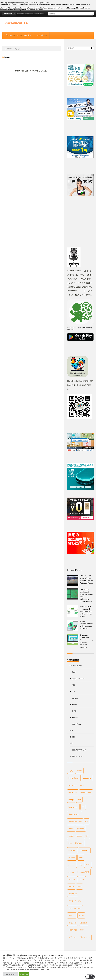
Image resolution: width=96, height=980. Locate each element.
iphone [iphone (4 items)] (71, 829)
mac (74, 691)
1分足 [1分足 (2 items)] (71, 771)
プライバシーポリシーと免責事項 (18, 35)
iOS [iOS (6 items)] (87, 821)
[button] (90, 977)
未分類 (72, 737)
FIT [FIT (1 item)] (83, 807)
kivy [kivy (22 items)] (87, 836)
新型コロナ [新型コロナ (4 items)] (73, 937)
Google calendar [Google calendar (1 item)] (74, 814)
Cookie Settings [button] (10, 974)
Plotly (74, 704)
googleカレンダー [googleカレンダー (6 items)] (75, 821)
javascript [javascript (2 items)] (81, 829)
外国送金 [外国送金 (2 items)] (84, 923)
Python (75, 717)
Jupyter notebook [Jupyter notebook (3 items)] (75, 836)
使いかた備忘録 (76, 665)
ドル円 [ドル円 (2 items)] (81, 915)
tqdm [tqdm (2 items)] (79, 887)
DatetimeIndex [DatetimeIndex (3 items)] (86, 792)
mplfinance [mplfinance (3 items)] (72, 850)
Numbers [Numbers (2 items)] (72, 858)
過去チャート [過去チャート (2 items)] (85, 937)
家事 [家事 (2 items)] (82, 930)
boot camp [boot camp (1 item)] (87, 778)
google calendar (78, 678)
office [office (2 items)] (81, 858)
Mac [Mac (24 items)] (70, 843)
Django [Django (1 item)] (71, 800)
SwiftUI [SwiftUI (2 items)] (71, 887)
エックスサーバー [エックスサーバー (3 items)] (75, 908)
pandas (75, 698)
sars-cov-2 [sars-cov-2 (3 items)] (72, 879)
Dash (74, 672)
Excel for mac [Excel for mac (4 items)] (73, 807)
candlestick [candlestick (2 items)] (73, 785)
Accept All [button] (24, 974)
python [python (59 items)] (71, 872)
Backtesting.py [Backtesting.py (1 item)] (74, 778)
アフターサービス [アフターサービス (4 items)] (75, 901)
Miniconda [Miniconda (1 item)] (79, 843)
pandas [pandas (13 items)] (71, 865)
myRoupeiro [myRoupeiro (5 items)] (85, 850)
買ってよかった (78, 756)
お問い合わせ (42, 35)
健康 (71, 730)
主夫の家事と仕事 (79, 750)
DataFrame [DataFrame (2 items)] (73, 792)
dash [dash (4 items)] (82, 785)
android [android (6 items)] (79, 771)
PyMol (75, 711)
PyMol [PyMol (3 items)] (88, 865)
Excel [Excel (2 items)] (79, 800)
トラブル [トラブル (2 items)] (72, 915)
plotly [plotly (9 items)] (80, 865)
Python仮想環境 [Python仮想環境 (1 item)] (83, 872)
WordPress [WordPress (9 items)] (73, 894)
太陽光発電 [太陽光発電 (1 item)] (73, 930)
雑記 (71, 743)
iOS (74, 685)
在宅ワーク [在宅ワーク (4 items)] (73, 923)
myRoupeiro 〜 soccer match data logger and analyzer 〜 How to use (86, 611)
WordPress (77, 724)
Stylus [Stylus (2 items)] (82, 879)
